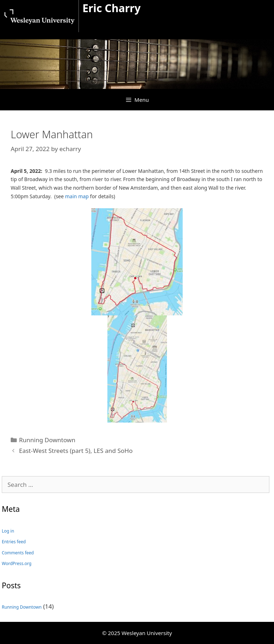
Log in (8, 531)
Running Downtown (47, 440)
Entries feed (14, 542)
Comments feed (18, 553)
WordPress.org (17, 563)
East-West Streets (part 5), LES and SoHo (76, 451)
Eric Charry (111, 8)
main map (77, 196)
